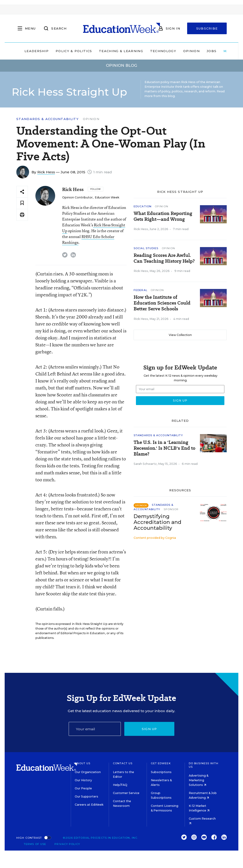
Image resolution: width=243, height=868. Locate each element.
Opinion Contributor (77, 197)
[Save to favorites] (22, 203)
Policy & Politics (74, 51)
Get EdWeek (161, 763)
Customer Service (126, 793)
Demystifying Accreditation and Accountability (157, 522)
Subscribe (207, 28)
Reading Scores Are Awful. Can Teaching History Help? (164, 258)
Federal (140, 290)
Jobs (212, 51)
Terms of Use (35, 844)
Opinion (191, 51)
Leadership (37, 51)
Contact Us (123, 763)
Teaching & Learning (121, 51)
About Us (83, 763)
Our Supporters (86, 796)
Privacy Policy (67, 844)
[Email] (95, 729)
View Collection (180, 335)
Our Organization (88, 772)
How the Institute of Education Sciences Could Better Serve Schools (162, 303)
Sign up (149, 729)
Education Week (107, 197)
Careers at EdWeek (89, 805)
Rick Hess (46, 172)
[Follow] (96, 189)
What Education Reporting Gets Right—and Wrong (163, 216)
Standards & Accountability (47, 119)
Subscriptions (161, 772)
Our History (83, 780)
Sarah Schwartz (145, 464)
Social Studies (146, 248)
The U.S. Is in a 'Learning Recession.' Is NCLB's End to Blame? (164, 448)
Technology (163, 51)
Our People (83, 788)
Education (143, 206)
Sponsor (171, 509)
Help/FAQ (120, 785)
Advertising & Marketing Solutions (199, 780)
